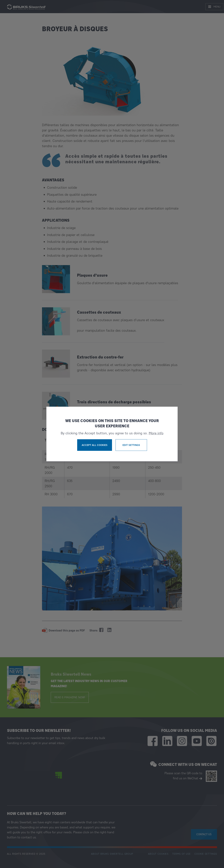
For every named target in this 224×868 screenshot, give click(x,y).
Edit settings (131, 445)
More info (156, 433)
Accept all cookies (95, 445)
